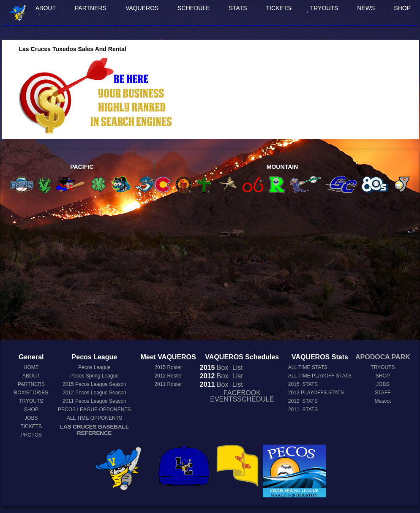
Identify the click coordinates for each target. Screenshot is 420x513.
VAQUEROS (142, 8)
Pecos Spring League (94, 376)
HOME (31, 367)
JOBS (31, 418)
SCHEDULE (194, 8)
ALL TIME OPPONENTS (94, 418)
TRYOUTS (324, 8)
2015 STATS (303, 384)
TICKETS (279, 8)
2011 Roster (168, 384)
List (236, 368)
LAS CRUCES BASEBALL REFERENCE (94, 430)
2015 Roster (168, 367)
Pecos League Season (94, 384)
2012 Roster (168, 376)
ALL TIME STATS (308, 367)
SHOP (402, 8)
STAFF (383, 393)
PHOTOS (31, 435)
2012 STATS (303, 401)
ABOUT (46, 8)
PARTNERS (91, 8)
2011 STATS (303, 410)
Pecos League (94, 367)
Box (214, 368)
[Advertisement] (210, 269)
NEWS (366, 8)
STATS (238, 8)
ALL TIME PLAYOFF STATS (320, 376)
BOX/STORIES (31, 393)
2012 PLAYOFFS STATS (316, 393)
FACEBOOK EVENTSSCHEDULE (242, 396)
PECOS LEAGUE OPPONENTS (94, 410)
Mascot (383, 401)
